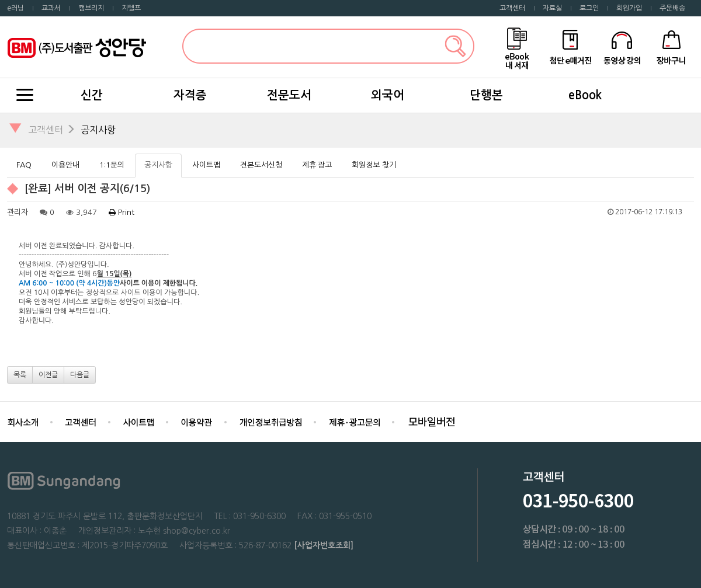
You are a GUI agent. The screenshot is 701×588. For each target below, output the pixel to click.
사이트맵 (206, 165)
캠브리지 (91, 8)
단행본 (486, 95)
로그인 (589, 8)
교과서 (51, 8)
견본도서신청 (261, 165)
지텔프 (131, 8)
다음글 (80, 375)
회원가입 (629, 8)
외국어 (388, 95)
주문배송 (672, 8)
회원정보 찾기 (374, 165)
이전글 (48, 375)
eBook (585, 95)
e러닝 (15, 8)
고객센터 (512, 8)
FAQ (24, 165)
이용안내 (65, 165)
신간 (92, 95)
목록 (20, 375)
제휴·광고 (317, 165)
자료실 (552, 8)
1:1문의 (112, 165)
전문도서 (289, 95)
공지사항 (98, 130)
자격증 (190, 95)
